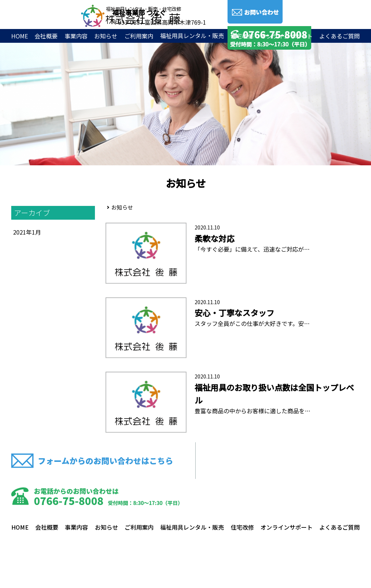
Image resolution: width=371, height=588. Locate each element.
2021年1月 (27, 232)
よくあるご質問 (339, 36)
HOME (20, 36)
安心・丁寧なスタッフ (234, 312)
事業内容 (76, 36)
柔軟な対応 (214, 238)
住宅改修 (242, 36)
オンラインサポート (287, 36)
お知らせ (106, 36)
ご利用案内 (139, 36)
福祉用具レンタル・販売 (192, 527)
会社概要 (46, 36)
